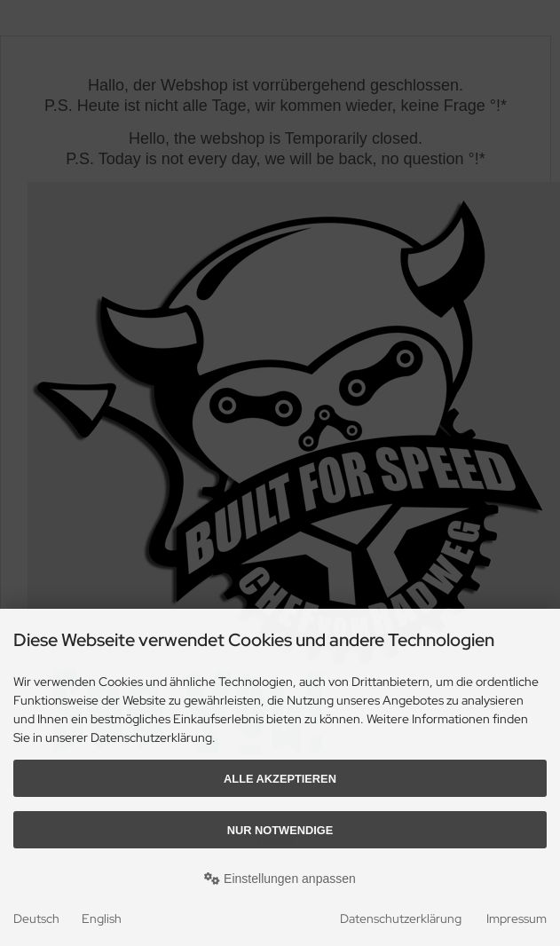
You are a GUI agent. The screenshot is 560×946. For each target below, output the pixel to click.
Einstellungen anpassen (280, 879)
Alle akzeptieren (280, 779)
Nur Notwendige (280, 830)
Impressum (517, 918)
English (102, 918)
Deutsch (36, 918)
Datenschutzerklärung (401, 918)
